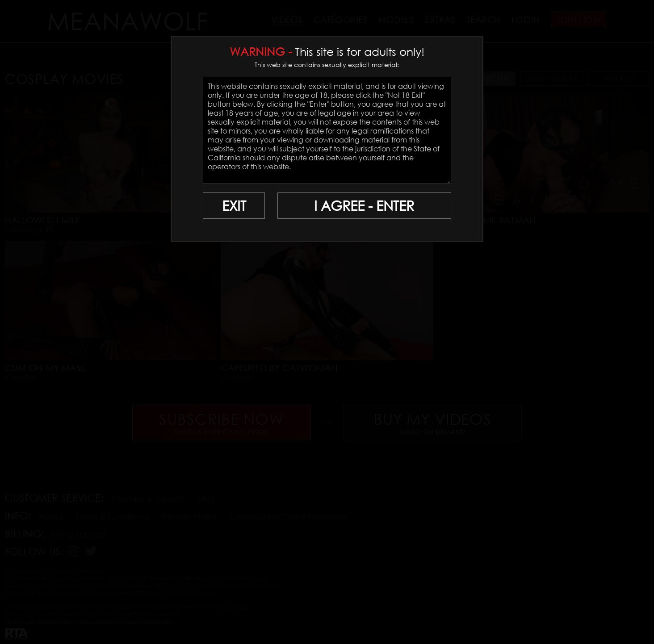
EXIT (234, 206)
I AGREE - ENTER (364, 206)
